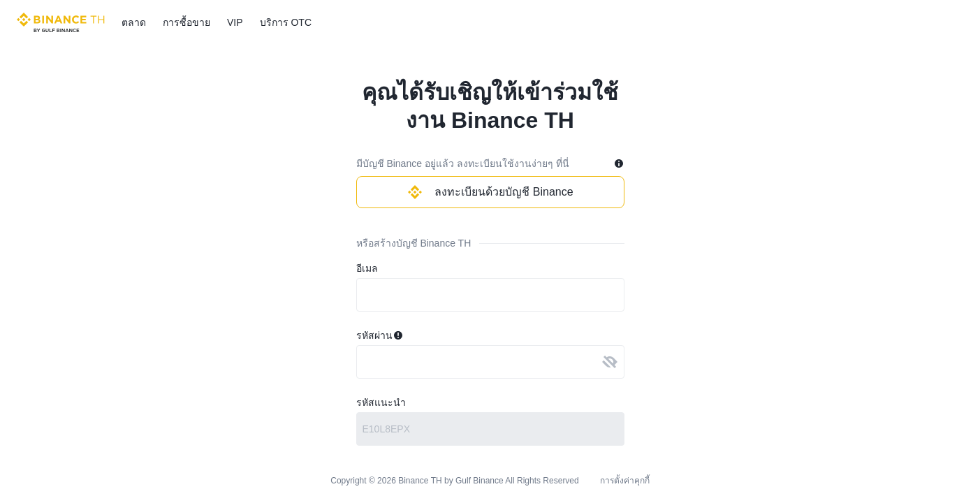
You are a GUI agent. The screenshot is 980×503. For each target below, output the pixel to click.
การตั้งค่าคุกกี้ (625, 480)
